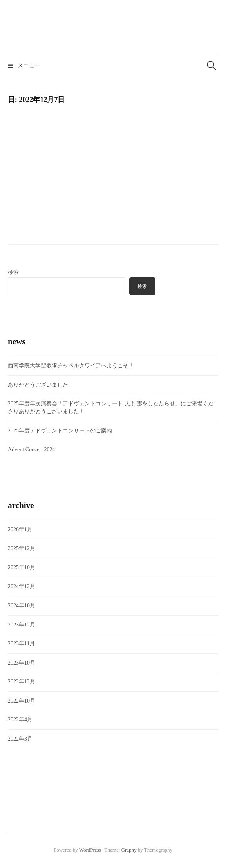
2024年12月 (22, 586)
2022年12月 (22, 682)
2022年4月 (20, 720)
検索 (13, 272)
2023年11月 (21, 644)
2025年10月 (22, 567)
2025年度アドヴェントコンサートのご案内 (60, 431)
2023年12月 (22, 625)
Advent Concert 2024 (32, 449)
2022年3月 (20, 739)
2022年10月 (22, 701)
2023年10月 (22, 663)
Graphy (129, 850)
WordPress (90, 850)
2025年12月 (22, 548)
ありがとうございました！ (41, 385)
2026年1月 (20, 529)
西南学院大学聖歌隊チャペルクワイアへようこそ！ (71, 366)
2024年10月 (22, 606)
